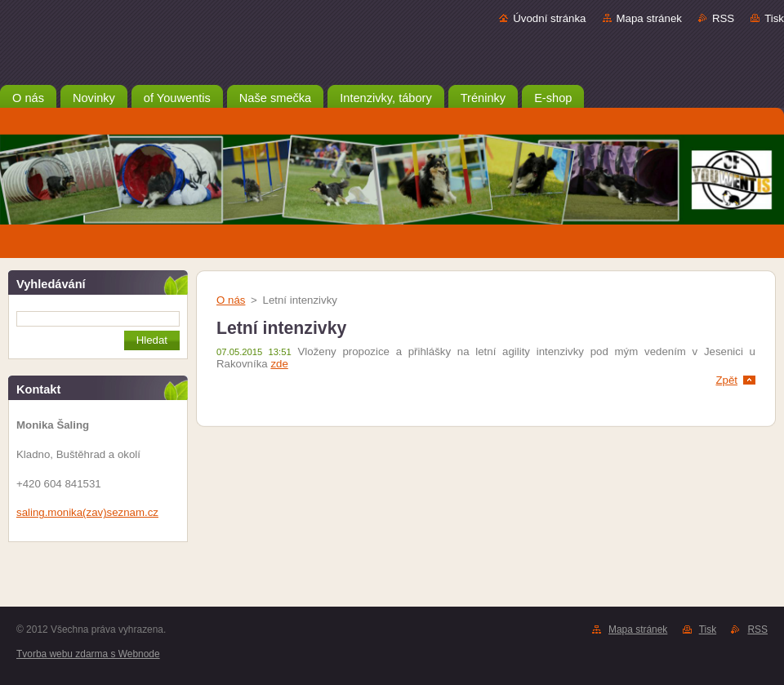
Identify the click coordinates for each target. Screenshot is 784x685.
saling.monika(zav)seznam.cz (87, 512)
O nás (231, 300)
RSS (723, 18)
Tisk (774, 18)
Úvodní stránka (549, 18)
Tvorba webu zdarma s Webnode (88, 654)
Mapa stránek (649, 18)
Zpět (726, 380)
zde (279, 364)
